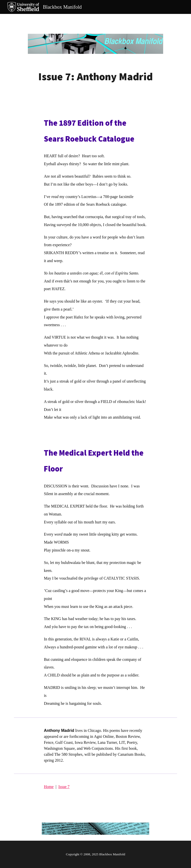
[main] (95, 77)
